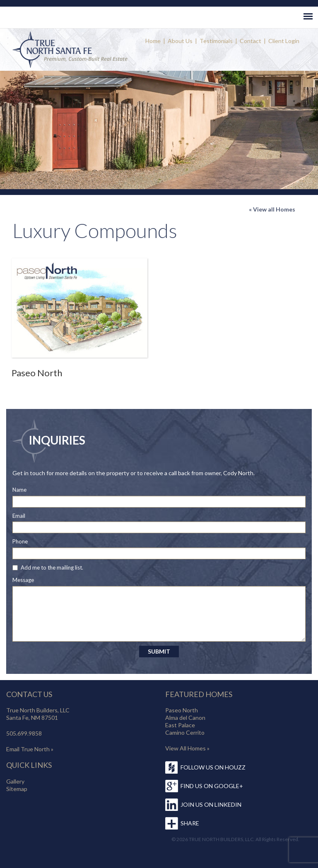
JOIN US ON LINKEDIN (211, 804)
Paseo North (37, 373)
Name (19, 490)
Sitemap (17, 789)
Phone (20, 541)
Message (23, 580)
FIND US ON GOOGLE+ (212, 786)
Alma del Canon (185, 718)
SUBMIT (159, 651)
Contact (251, 41)
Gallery (15, 781)
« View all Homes (272, 209)
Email (19, 516)
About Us (180, 41)
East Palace (180, 725)
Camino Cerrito (185, 732)
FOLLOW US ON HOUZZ (213, 767)
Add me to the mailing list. (52, 567)
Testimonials (216, 41)
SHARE (190, 823)
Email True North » (30, 749)
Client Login (284, 41)
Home (153, 41)
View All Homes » (187, 748)
